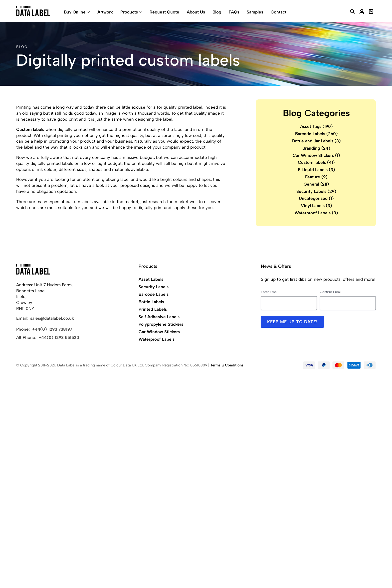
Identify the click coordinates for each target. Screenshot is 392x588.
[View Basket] (371, 12)
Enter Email (270, 292)
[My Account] (362, 12)
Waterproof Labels (316, 213)
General (316, 184)
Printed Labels (153, 309)
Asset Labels (151, 279)
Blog (217, 12)
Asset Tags (316, 126)
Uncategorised (316, 198)
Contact (279, 12)
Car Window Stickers (316, 155)
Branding (316, 148)
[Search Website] (352, 12)
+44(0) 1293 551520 (59, 337)
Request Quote (164, 12)
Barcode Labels (316, 134)
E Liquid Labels (316, 170)
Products (129, 12)
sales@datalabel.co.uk (52, 318)
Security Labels (316, 191)
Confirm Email (331, 292)
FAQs (234, 12)
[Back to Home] (33, 269)
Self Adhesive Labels (159, 317)
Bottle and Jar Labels (316, 141)
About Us (196, 12)
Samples (255, 12)
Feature (316, 177)
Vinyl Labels (316, 206)
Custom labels (30, 129)
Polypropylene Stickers (161, 324)
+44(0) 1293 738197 (52, 329)
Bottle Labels (151, 302)
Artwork (105, 12)
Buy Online (75, 12)
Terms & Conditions (227, 365)
